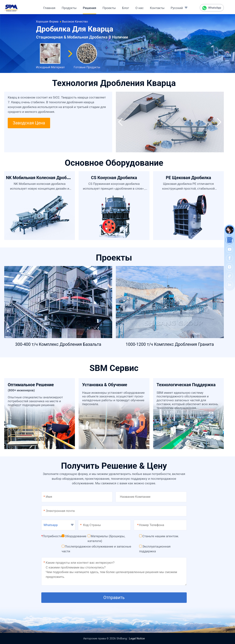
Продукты (69, 8)
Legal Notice (137, 638)
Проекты (109, 8)
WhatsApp (212, 8)
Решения (89, 8)
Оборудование (74, 536)
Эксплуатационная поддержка (155, 549)
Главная (49, 8)
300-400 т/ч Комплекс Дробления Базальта (58, 344)
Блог (126, 8)
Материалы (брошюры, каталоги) (106, 539)
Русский (177, 8)
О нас (139, 8)
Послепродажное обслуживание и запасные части (96, 549)
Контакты (157, 8)
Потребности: (52, 536)
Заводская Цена (29, 123)
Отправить (114, 598)
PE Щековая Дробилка (188, 178)
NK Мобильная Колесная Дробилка (41, 178)
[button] (120, 122)
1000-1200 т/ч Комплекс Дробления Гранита (170, 344)
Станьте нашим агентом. (159, 536)
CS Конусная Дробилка (114, 178)
